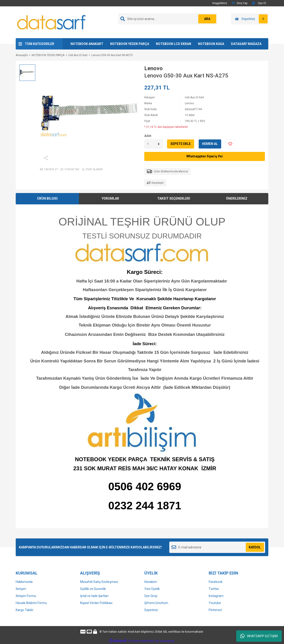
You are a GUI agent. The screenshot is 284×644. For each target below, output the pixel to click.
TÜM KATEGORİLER (39, 44)
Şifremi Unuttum (156, 603)
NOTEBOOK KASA (211, 44)
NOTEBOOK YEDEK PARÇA (130, 44)
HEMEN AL (210, 144)
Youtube (215, 603)
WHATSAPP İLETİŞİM (259, 636)
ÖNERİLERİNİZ (237, 198)
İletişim (21, 589)
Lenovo (153, 68)
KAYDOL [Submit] (255, 547)
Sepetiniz (151, 610)
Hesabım (151, 582)
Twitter (214, 589)
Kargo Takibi (24, 610)
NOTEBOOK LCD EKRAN (174, 44)
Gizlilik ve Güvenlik (93, 589)
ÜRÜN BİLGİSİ (47, 198)
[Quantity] (153, 144)
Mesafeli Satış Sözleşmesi (99, 582)
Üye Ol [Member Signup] (259, 3)
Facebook (216, 582)
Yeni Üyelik (152, 589)
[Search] (168, 19)
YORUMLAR (110, 198)
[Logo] (52, 22)
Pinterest (215, 610)
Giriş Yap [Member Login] (240, 3)
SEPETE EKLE (181, 144)
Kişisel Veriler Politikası (96, 603)
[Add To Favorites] (230, 144)
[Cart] (250, 19)
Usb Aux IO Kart (194, 97)
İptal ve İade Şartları (94, 596)
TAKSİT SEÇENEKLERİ (174, 198)
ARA (207, 19)
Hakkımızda (24, 582)
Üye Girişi (151, 596)
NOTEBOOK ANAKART (87, 44)
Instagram (216, 596)
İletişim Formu (26, 596)
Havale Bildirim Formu (31, 603)
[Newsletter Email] (217, 547)
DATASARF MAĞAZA (246, 44)
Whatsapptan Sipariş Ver (205, 156)
